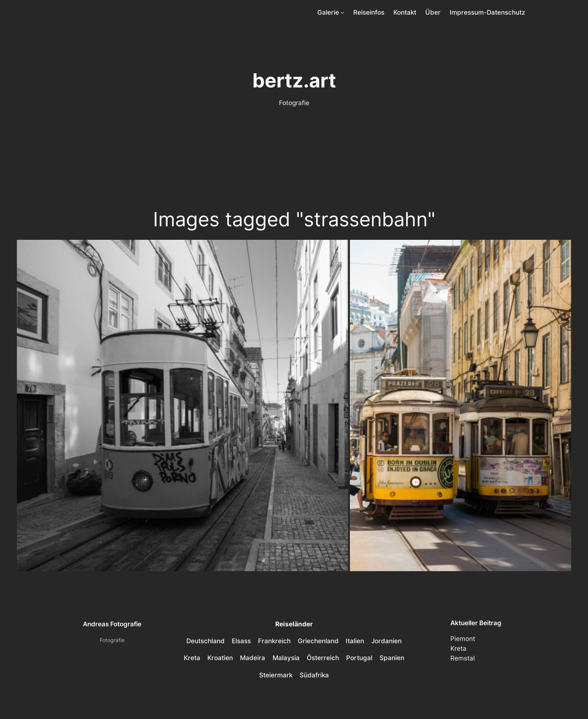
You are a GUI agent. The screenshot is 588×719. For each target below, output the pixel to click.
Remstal (463, 658)
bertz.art (294, 80)
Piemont (463, 639)
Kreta (458, 648)
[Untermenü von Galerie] (342, 12)
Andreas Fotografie (112, 624)
